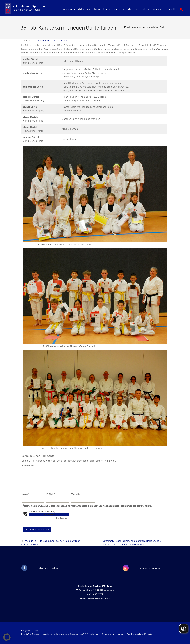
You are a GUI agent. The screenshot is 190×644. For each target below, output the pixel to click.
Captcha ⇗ (63, 518)
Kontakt (148, 634)
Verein (121, 634)
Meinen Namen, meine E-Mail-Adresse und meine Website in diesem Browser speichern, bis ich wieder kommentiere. (88, 506)
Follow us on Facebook (48, 568)
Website (76, 494)
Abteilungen (93, 634)
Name (25, 494)
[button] (181, 9)
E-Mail (50, 494)
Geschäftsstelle (134, 634)
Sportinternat (108, 634)
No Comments (60, 40)
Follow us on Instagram (150, 568)
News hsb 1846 (77, 634)
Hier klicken (49, 515)
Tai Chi (173, 9)
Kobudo (158, 9)
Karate (119, 9)
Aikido (133, 9)
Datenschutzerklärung (43, 634)
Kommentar (29, 465)
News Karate (43, 40)
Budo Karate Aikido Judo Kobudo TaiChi (87, 9)
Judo (145, 9)
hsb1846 (25, 634)
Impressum (62, 634)
